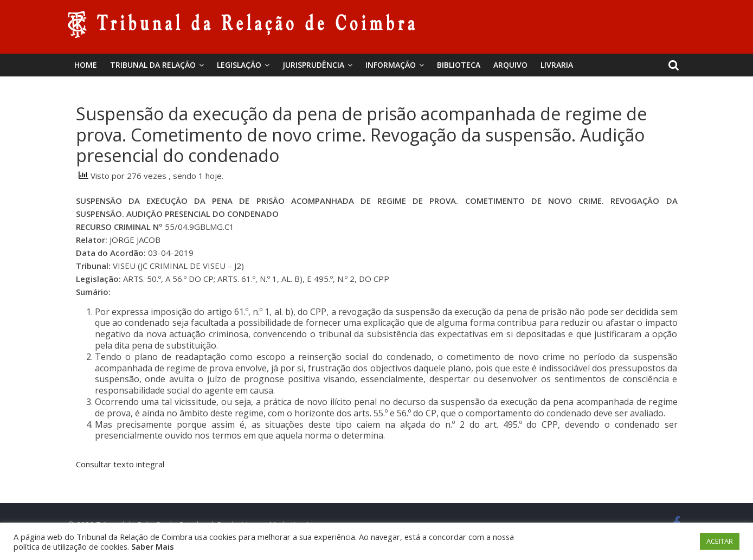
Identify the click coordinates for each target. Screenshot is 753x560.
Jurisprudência (313, 65)
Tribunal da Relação (153, 65)
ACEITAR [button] (720, 541)
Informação (391, 65)
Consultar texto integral (120, 464)
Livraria (557, 65)
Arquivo (510, 65)
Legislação (239, 65)
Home (86, 65)
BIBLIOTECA (459, 65)
